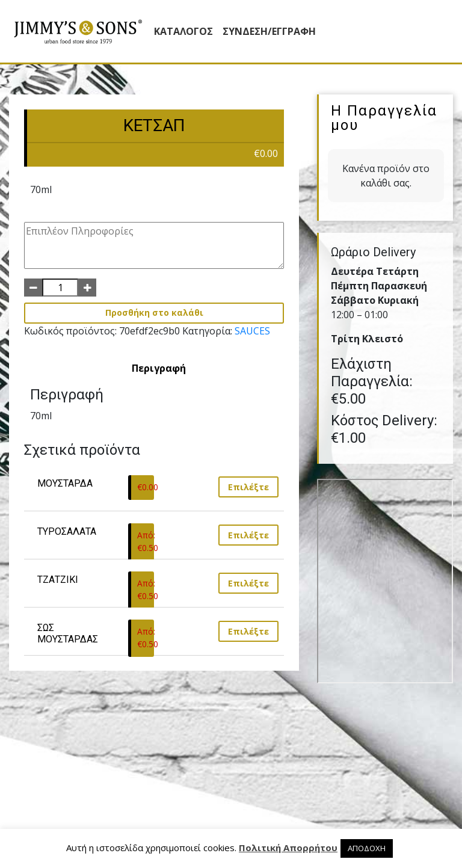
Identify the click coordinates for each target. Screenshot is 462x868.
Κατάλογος (183, 31)
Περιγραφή (159, 368)
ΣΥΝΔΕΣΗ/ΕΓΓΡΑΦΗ (269, 31)
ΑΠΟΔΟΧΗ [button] (367, 848)
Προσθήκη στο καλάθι (154, 312)
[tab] (159, 368)
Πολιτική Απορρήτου (288, 848)
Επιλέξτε (248, 487)
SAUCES (252, 331)
